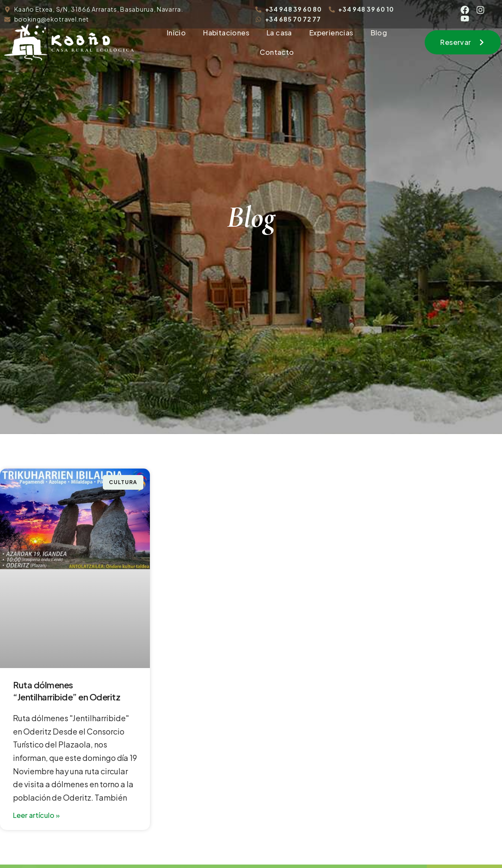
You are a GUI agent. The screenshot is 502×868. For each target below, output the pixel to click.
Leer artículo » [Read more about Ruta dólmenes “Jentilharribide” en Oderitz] (36, 815)
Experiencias (331, 33)
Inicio (176, 33)
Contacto (277, 52)
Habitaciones (226, 33)
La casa (279, 33)
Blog (379, 33)
